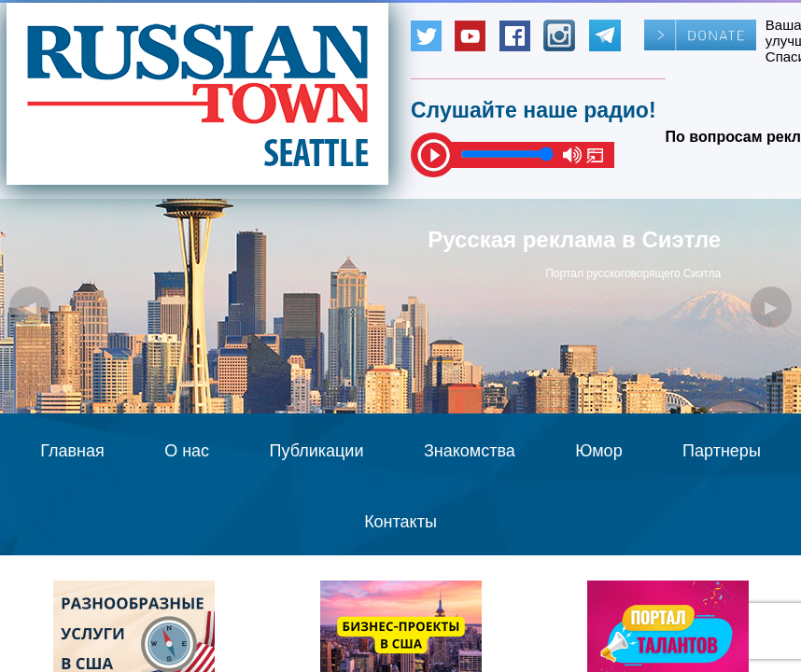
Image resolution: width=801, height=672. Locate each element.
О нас (187, 451)
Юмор (598, 451)
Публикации (317, 451)
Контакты (400, 522)
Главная (72, 451)
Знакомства (470, 451)
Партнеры (722, 451)
